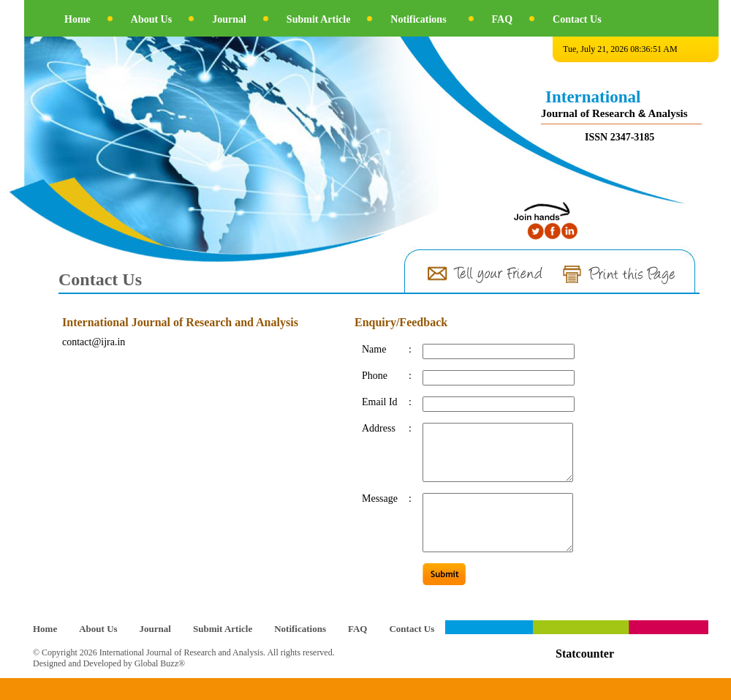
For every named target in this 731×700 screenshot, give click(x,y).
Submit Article (319, 19)
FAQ (503, 19)
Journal (229, 19)
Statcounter (585, 675)
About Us (151, 19)
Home (77, 19)
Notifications (418, 19)
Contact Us (577, 19)
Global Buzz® (160, 685)
